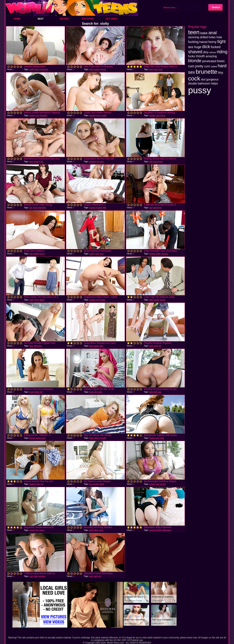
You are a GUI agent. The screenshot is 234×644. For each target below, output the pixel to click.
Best (41, 19)
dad (151, 161)
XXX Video (111, 19)
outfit (31, 69)
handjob (43, 115)
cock (160, 69)
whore (97, 438)
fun (98, 161)
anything (158, 530)
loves (32, 392)
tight (36, 346)
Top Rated (88, 19)
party (31, 300)
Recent (64, 19)
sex (151, 208)
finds (36, 69)
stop (101, 346)
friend (103, 69)
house (163, 300)
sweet (38, 438)
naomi (156, 208)
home (163, 115)
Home (17, 19)
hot (42, 161)
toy (160, 208)
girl (160, 346)
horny (99, 115)
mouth (103, 438)
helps (37, 392)
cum (31, 576)
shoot (35, 208)
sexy (102, 161)
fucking (32, 115)
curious (97, 69)
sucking (42, 576)
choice (102, 300)
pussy (42, 530)
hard (156, 69)
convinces (44, 69)
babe (91, 438)
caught (156, 300)
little (105, 208)
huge (91, 392)
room (100, 392)
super (96, 346)
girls (158, 115)
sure (161, 161)
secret (163, 484)
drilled (36, 254)
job (98, 300)
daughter (42, 208)
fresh (37, 300)
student (93, 161)
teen (91, 69)
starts (42, 300)
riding (96, 530)
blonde (32, 438)
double (152, 115)
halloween (167, 530)
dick (40, 346)
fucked (37, 161)
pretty (92, 254)
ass (38, 115)
